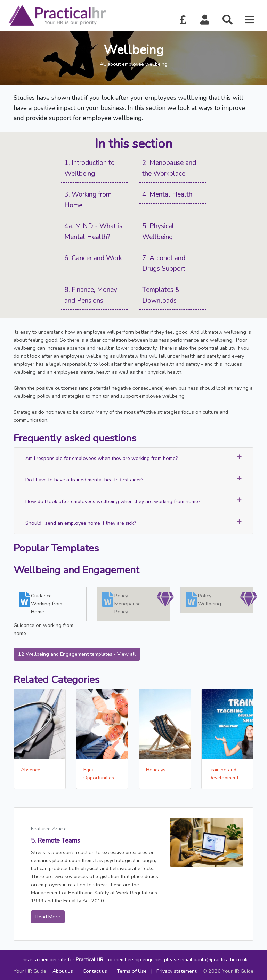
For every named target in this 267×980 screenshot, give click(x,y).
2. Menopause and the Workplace (169, 168)
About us (63, 971)
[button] (205, 20)
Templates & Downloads (161, 295)
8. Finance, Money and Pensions (91, 295)
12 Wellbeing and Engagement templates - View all (77, 654)
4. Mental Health (167, 194)
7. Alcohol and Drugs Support (164, 264)
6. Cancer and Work (93, 258)
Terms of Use (132, 971)
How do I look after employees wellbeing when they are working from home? (133, 501)
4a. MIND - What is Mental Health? (93, 232)
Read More (48, 917)
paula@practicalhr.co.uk (221, 959)
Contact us (95, 971)
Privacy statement (176, 971)
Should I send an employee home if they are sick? (133, 523)
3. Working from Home (88, 200)
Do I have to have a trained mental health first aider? (133, 480)
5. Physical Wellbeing (158, 232)
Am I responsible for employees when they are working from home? (133, 458)
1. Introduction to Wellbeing (90, 168)
